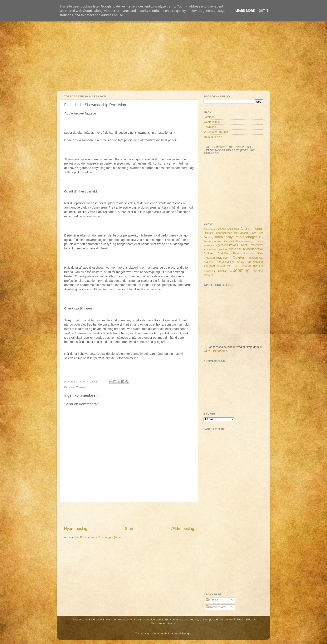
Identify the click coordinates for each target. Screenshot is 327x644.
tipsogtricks (224, 266)
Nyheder (235, 249)
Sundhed (209, 266)
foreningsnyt (224, 237)
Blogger (186, 633)
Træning (81, 387)
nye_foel (223, 249)
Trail (235, 266)
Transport (245, 266)
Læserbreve (256, 245)
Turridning (209, 271)
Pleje (260, 253)
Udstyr (222, 271)
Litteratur (233, 245)
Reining (208, 262)
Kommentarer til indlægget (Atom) (101, 537)
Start (129, 529)
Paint (236, 253)
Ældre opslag (183, 529)
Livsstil (244, 245)
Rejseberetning (225, 262)
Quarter (238, 257)
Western (208, 275)
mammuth (160, 633)
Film (260, 233)
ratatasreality (256, 258)
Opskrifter (223, 253)
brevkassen (241, 233)
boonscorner (224, 233)
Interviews (209, 245)
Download (210, 127)
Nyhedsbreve (253, 249)
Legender (220, 245)
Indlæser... (210, 365)
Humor (259, 241)
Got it (264, 11)
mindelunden (210, 249)
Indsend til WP (213, 137)
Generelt (229, 241)
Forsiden (209, 117)
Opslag (212, 600)
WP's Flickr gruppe (215, 351)
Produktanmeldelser (216, 258)
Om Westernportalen (216, 132)
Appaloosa (233, 229)
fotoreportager (246, 237)
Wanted (258, 271)
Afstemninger (210, 229)
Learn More (245, 11)
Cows (253, 233)
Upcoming (240, 270)
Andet (222, 229)
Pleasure (248, 253)
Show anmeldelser (250, 262)
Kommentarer (216, 607)
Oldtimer (208, 253)
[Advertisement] (163, 61)
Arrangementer (252, 229)
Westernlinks (212, 122)
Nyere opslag (76, 529)
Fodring (208, 237)
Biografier (209, 233)
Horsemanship (244, 241)
